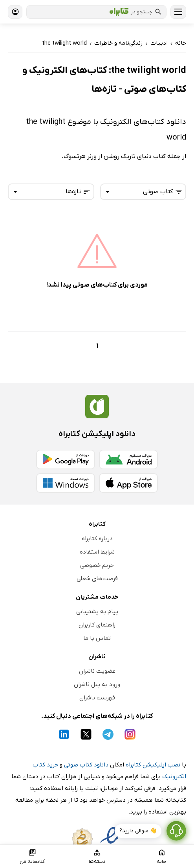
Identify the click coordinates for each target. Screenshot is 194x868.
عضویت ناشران (97, 671)
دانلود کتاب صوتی (86, 765)
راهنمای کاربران (97, 625)
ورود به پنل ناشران (97, 685)
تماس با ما (97, 638)
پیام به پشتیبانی (97, 612)
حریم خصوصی (97, 565)
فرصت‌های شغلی (97, 579)
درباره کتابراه (97, 539)
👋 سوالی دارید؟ (138, 831)
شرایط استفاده (97, 552)
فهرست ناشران (97, 698)
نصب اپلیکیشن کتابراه (153, 765)
